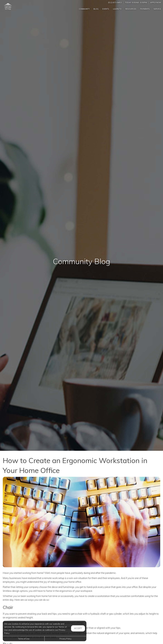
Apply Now (156, 3)
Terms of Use (24, 639)
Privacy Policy (65, 639)
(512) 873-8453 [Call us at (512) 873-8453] (115, 3)
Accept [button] (78, 628)
